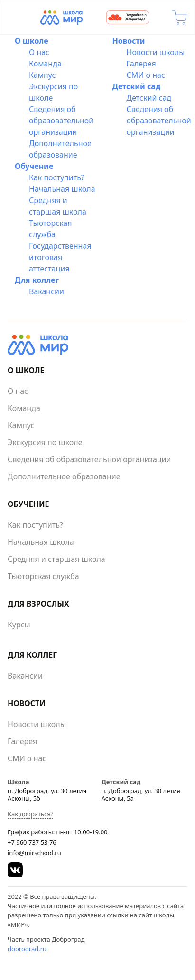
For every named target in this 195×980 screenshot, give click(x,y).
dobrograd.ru (27, 949)
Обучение (34, 166)
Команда (45, 64)
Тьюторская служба (43, 576)
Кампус (42, 75)
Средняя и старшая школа (56, 559)
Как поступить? (57, 177)
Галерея (141, 64)
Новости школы (156, 52)
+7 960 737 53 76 (32, 842)
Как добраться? (30, 814)
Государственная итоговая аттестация (60, 257)
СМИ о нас (146, 75)
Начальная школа (62, 189)
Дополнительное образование (64, 476)
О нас (39, 52)
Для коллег (37, 280)
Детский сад (137, 86)
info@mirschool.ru (34, 853)
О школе (32, 41)
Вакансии (46, 291)
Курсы (19, 625)
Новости (129, 41)
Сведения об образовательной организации (61, 121)
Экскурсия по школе (45, 442)
